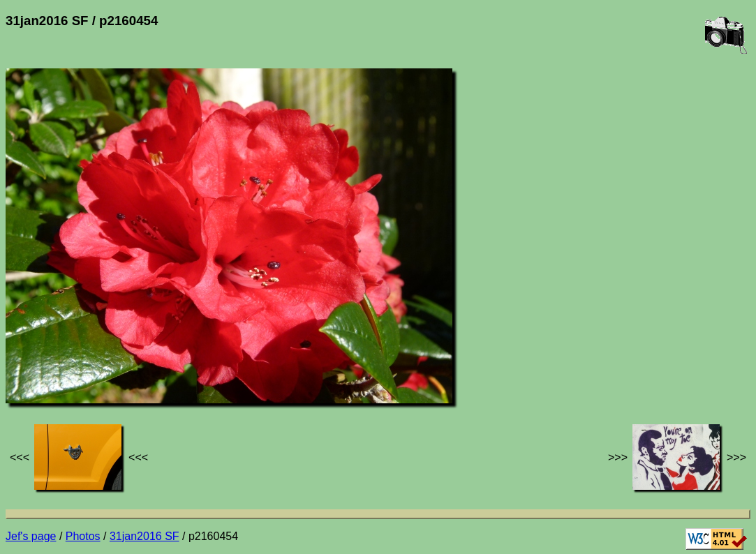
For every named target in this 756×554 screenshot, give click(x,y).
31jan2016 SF (144, 536)
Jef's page (31, 536)
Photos (83, 536)
